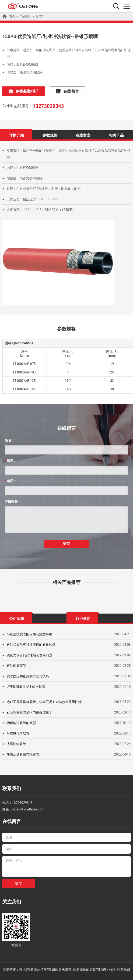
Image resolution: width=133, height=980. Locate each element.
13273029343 (47, 106)
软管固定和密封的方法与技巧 (28, 674)
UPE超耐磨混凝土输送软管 (26, 685)
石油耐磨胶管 (16, 664)
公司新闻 (17, 617)
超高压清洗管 (40, 964)
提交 (66, 542)
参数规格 (50, 134)
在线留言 (62, 91)
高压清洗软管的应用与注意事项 (29, 632)
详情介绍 (17, 134)
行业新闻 (83, 617)
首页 (12, 16)
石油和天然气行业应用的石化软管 (31, 643)
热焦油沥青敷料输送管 (23, 753)
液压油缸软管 (16, 742)
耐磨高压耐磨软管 (86, 964)
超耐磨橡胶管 (62, 964)
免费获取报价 (22, 91)
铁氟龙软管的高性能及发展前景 (29, 653)
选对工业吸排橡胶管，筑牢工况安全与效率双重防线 (44, 700)
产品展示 (25, 16)
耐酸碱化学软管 (18, 731)
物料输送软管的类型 (21, 721)
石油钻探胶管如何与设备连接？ (29, 710)
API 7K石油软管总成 (115, 964)
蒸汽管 (40, 16)
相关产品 (116, 134)
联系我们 (11, 786)
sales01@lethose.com (28, 806)
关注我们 (11, 897)
